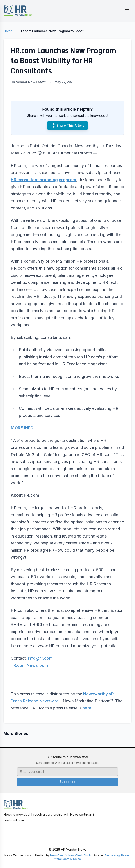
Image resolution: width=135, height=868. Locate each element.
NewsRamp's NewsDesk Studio (71, 855)
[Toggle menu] (127, 11)
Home (8, 31)
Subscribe (67, 782)
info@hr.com (40, 658)
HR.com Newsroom (29, 665)
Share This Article (67, 126)
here (87, 708)
